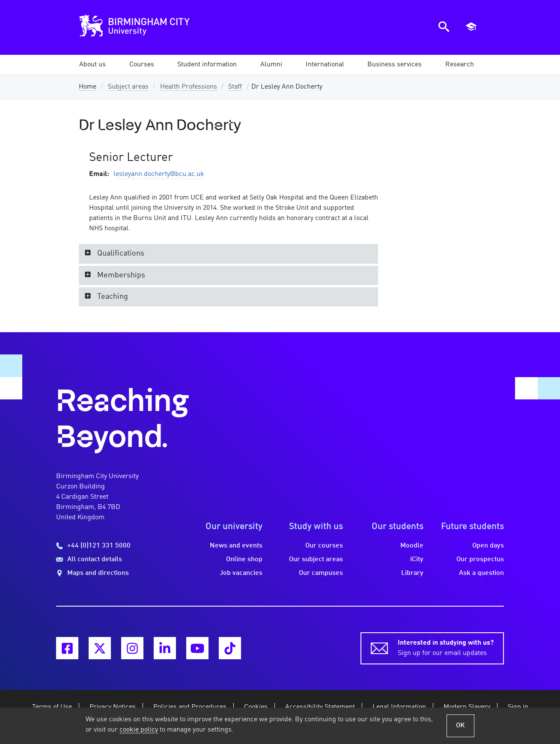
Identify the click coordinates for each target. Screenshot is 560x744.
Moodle (412, 546)
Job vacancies (241, 573)
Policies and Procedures (190, 707)
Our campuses (321, 573)
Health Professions (189, 87)
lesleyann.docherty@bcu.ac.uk (159, 174)
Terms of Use (52, 707)
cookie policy (139, 730)
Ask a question (481, 573)
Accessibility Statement (320, 707)
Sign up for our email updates (446, 647)
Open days (488, 546)
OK (460, 726)
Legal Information (399, 707)
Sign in (518, 707)
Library (412, 573)
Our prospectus (480, 559)
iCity (417, 559)
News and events (236, 546)
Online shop (244, 559)
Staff (235, 87)
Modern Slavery (467, 707)
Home (88, 87)
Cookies (256, 707)
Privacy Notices (113, 707)
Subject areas (128, 87)
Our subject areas (316, 559)
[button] (92, 65)
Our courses (324, 546)
